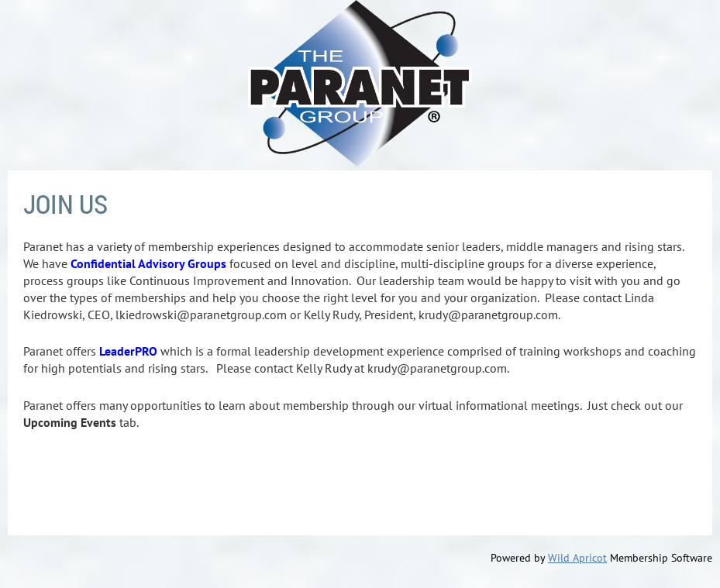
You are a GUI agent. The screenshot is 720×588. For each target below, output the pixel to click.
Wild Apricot (577, 558)
